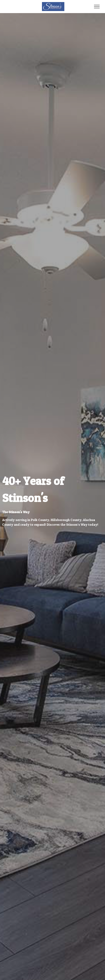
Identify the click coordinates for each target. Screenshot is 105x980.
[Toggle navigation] (97, 7)
